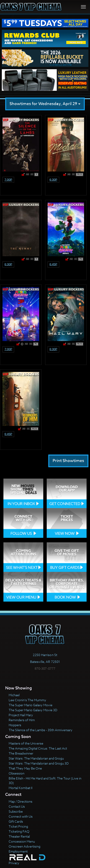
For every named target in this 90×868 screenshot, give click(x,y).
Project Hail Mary (21, 715)
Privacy (14, 863)
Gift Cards (16, 821)
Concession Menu (22, 841)
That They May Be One (25, 768)
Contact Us (17, 806)
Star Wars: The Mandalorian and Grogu (36, 758)
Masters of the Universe (26, 743)
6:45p (53, 264)
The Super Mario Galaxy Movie (31, 705)
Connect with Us (21, 816)
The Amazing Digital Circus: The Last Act (38, 748)
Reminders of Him (22, 720)
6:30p (53, 180)
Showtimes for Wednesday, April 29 (45, 104)
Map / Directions (21, 801)
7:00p (8, 180)
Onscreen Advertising (24, 846)
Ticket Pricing (18, 826)
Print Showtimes (68, 461)
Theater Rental (19, 836)
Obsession (17, 773)
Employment (18, 851)
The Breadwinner (21, 753)
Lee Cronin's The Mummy (27, 700)
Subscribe (16, 811)
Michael (14, 695)
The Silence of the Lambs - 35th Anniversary (41, 730)
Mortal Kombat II (21, 788)
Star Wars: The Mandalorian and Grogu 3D (39, 763)
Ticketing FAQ (19, 831)
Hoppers (15, 725)
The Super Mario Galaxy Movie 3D (33, 710)
